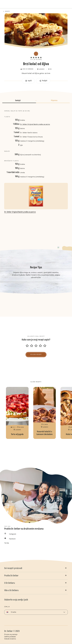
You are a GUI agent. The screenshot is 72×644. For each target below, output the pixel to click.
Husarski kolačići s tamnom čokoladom (45, 413)
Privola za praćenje (11, 635)
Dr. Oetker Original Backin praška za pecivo (35, 124)
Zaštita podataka (10, 637)
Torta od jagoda (17, 413)
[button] (36, 56)
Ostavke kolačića (10, 639)
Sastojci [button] (18, 101)
